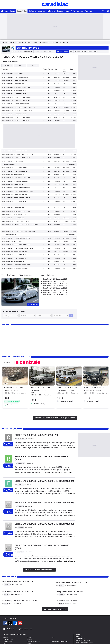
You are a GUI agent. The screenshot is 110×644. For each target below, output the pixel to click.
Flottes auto (51, 11)
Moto (73, 11)
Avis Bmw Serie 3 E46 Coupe (12, 429)
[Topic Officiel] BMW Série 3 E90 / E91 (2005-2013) (19, 601)
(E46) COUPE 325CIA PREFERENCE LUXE (15, 215)
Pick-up (29, 643)
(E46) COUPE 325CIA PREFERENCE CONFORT (16, 211)
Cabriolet (30, 639)
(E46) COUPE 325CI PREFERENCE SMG (14, 201)
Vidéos (96, 51)
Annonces (88, 11)
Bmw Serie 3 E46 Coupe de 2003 (55, 288)
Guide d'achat (22, 11)
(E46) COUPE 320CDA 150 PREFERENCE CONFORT (18, 154)
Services (60, 11)
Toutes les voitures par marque (60, 641)
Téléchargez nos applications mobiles (19, 629)
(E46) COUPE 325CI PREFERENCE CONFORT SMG (17, 191)
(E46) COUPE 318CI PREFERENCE (12, 74)
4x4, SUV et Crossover (34, 641)
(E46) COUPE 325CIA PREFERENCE (13, 208)
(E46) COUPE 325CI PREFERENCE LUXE (14, 195)
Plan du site (79, 637)
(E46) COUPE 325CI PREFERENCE (12, 184)
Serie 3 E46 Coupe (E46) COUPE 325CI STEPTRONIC (44, 481)
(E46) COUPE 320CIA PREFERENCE (13, 174)
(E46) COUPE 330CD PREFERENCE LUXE (15, 228)
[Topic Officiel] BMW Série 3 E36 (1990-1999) (17, 582)
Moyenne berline (8, 639)
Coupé (29, 637)
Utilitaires (41, 11)
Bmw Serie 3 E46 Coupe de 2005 (55, 293)
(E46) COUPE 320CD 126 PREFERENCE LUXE (16, 101)
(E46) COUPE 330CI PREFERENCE (12, 241)
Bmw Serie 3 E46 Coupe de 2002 (55, 286)
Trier (38, 65)
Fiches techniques (62, 51)
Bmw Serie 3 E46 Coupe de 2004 (55, 290)
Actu (7, 11)
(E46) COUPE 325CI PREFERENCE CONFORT (16, 188)
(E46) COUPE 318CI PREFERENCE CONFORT (16, 77)
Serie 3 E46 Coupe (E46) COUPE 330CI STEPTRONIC (44, 502)
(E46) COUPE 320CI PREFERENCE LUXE (14, 171)
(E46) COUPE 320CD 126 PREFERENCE (14, 94)
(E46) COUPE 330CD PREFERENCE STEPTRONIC (17, 238)
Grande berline (8, 641)
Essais (13, 11)
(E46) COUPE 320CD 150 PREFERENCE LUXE (16, 121)
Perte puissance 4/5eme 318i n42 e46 (69, 592)
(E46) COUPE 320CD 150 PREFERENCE (14, 114)
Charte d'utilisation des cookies (84, 642)
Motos (53, 637)
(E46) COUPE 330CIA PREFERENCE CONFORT (16, 265)
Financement (71, 164)
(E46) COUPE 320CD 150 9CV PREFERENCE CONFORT (19, 107)
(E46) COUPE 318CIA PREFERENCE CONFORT (16, 87)
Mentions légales (80, 638)
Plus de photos (33, 305)
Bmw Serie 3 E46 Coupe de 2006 (55, 295)
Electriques (32, 11)
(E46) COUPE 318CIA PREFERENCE (13, 84)
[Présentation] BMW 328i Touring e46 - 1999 (72, 583)
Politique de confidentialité (83, 640)
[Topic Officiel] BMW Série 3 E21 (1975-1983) (17, 592)
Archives (78, 635)
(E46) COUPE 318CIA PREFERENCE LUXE (15, 91)
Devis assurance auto (10, 164)
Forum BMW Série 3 (9, 577)
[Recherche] (103, 11)
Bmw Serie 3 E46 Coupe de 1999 (55, 279)
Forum (67, 11)
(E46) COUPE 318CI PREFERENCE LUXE (14, 80)
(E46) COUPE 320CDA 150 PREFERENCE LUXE (16, 158)
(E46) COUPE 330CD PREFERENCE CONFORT (16, 221)
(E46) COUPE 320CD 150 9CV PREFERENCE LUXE (17, 111)
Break (5, 643)
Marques (80, 11)
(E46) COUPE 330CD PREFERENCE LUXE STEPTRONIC (19, 231)
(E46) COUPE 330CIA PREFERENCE (13, 261)
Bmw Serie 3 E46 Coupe (28, 48)
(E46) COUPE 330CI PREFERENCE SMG (14, 258)
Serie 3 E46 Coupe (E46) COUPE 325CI (38, 435)
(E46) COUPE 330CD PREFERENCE (13, 218)
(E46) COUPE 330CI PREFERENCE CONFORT (16, 245)
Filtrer (24, 65)
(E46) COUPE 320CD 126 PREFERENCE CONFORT (17, 97)
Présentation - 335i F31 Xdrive (67, 601)
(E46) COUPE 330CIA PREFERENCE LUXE (15, 268)
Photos (90, 51)
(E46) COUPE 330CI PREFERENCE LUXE (14, 251)
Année (10, 65)
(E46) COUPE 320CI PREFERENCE (12, 161)
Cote (71, 51)
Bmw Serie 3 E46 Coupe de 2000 (55, 281)
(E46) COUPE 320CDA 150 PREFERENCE (14, 151)
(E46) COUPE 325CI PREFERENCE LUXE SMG (16, 198)
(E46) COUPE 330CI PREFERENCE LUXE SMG (16, 255)
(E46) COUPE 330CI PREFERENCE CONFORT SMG (17, 248)
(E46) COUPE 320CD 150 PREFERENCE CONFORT (17, 117)
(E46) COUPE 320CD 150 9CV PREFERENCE (15, 104)
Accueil (14, 51)
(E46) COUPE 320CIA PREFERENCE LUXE (15, 181)
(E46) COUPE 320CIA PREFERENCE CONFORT (16, 178)
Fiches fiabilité (28, 51)
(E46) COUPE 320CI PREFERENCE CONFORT (16, 168)
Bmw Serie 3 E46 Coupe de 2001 (55, 283)
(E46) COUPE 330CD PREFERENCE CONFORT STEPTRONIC (20, 225)
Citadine (6, 637)
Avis (45, 51)
